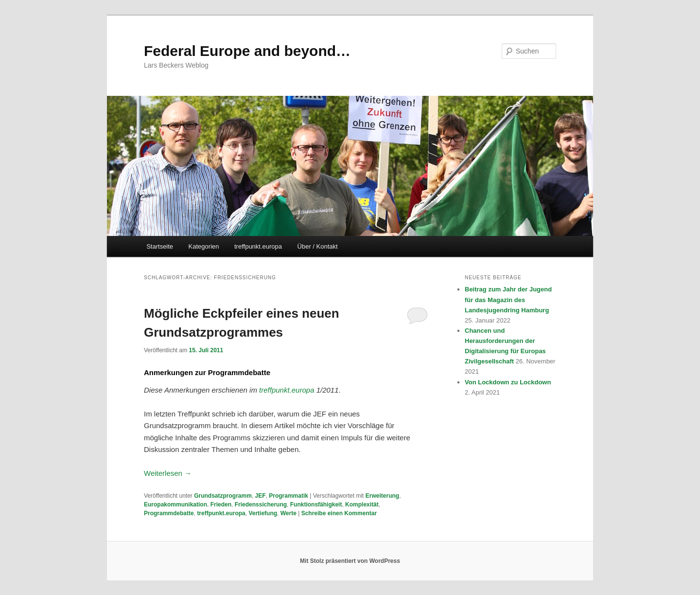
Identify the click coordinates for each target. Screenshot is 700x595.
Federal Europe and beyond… (247, 51)
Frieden (221, 505)
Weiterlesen (168, 473)
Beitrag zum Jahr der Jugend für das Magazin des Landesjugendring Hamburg (508, 299)
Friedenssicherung (261, 505)
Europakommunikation (175, 505)
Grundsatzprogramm (223, 496)
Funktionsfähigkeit (316, 505)
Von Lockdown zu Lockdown (508, 382)
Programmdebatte (169, 513)
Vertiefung (263, 513)
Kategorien (204, 246)
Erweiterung (382, 496)
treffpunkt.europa (258, 246)
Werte (289, 513)
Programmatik (289, 496)
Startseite (160, 246)
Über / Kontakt (318, 246)
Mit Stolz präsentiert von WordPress (350, 561)
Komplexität (362, 505)
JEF (261, 496)
